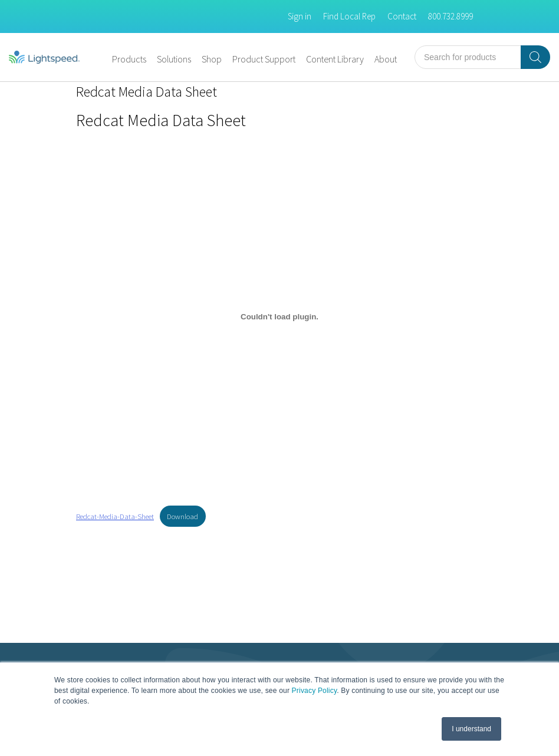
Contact (402, 16)
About (386, 59)
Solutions (174, 59)
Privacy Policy (315, 691)
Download (183, 516)
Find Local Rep (349, 16)
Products (129, 59)
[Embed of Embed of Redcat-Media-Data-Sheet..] (279, 317)
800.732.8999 (451, 16)
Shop (212, 59)
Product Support (264, 59)
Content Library (335, 59)
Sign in (300, 16)
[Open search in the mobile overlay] (482, 57)
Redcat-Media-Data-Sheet (115, 516)
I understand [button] (471, 729)
